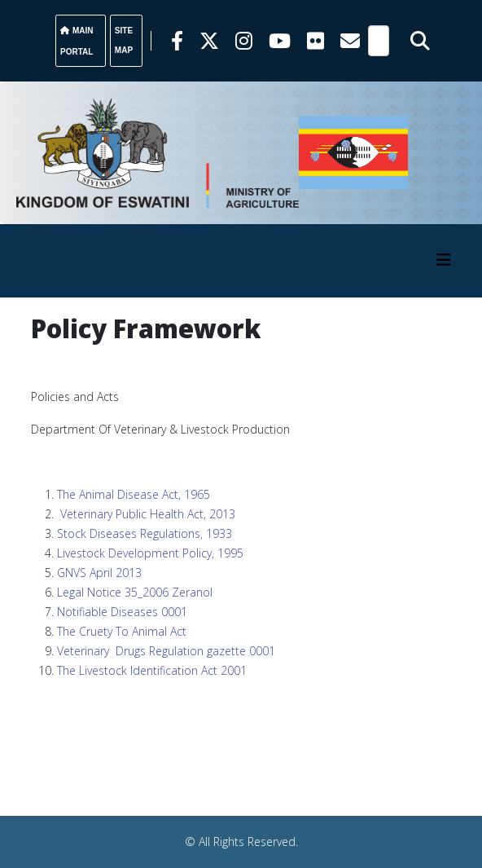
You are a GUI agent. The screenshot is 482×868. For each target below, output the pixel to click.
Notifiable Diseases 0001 (122, 612)
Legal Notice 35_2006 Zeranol (135, 592)
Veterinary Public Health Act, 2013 (148, 514)
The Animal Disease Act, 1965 (134, 494)
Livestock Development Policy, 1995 (150, 553)
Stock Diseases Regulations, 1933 (145, 533)
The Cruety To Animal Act (122, 631)
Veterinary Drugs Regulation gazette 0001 (166, 651)
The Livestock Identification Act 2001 (152, 670)
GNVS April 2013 (99, 573)
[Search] (379, 41)
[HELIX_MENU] (444, 260)
